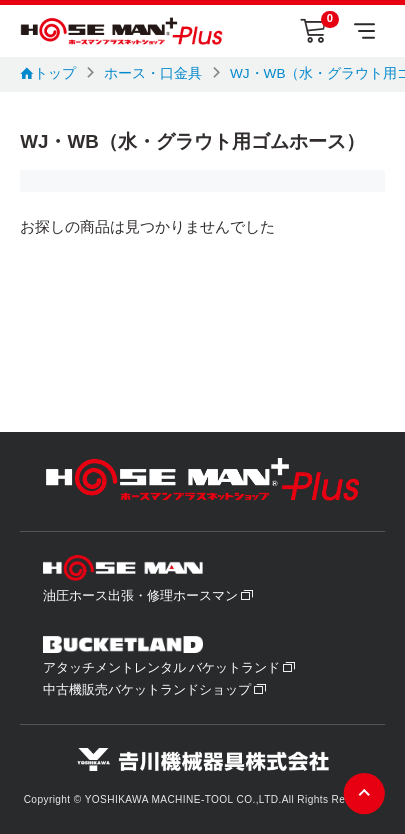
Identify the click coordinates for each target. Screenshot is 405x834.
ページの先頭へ (364, 793)
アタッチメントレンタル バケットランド (170, 668)
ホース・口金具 (153, 73)
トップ (48, 73)
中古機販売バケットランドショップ (155, 690)
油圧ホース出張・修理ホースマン (148, 596)
